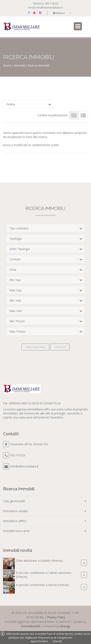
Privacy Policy (56, 617)
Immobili (19, 65)
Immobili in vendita (15, 511)
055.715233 (52, 3)
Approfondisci (39, 641)
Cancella (60, 347)
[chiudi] (57, 641)
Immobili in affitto (15, 521)
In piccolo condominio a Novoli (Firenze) (42, 585)
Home (7, 65)
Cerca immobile (35, 347)
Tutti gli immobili (14, 501)
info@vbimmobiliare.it (49, 7)
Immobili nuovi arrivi (16, 531)
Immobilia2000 (31, 626)
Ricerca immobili (39, 65)
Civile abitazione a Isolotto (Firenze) (39, 561)
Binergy (65, 626)
